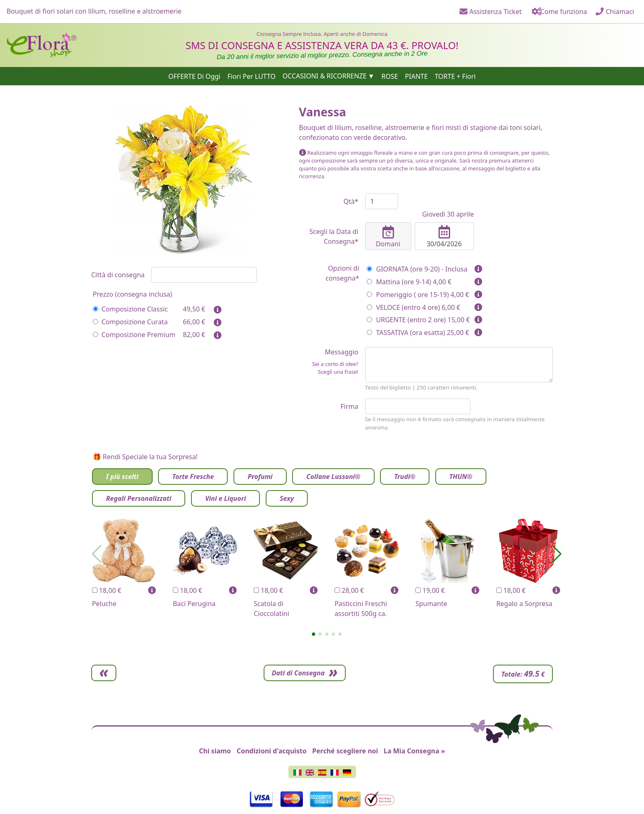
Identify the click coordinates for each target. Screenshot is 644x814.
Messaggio (329, 362)
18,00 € (107, 590)
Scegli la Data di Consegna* (334, 236)
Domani (388, 237)
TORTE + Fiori (455, 76)
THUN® (461, 477)
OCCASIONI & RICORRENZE (325, 76)
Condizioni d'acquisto (272, 751)
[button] (314, 634)
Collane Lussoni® (333, 477)
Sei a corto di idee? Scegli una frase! (335, 368)
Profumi (260, 477)
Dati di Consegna (499, 673)
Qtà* (351, 201)
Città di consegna (118, 275)
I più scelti (122, 477)
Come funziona (559, 12)
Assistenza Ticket (491, 12)
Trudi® (405, 477)
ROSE (389, 76)
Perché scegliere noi (345, 751)
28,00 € (349, 590)
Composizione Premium (134, 335)
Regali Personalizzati (139, 498)
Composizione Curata (130, 322)
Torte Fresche (193, 477)
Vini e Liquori (225, 498)
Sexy (287, 498)
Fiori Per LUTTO (251, 76)
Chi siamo (215, 751)
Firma (350, 406)
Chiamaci (615, 12)
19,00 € (430, 590)
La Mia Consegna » (414, 751)
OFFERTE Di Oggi (194, 76)
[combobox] (204, 275)
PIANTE (416, 76)
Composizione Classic (130, 309)
